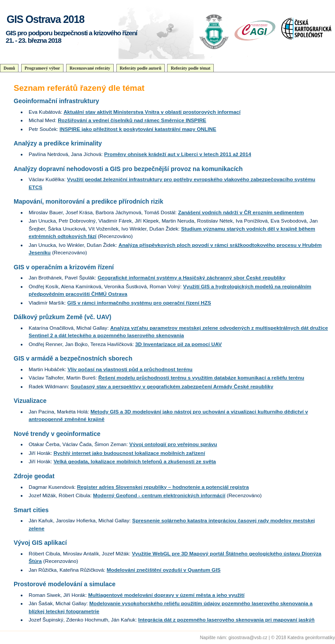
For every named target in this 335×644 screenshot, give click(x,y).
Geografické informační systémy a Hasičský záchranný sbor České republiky (191, 277)
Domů (9, 68)
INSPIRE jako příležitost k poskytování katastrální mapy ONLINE (138, 129)
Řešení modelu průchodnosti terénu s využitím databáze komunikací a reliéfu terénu (201, 378)
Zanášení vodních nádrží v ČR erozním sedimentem (241, 212)
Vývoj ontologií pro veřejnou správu (173, 444)
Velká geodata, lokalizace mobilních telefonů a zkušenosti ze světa (134, 461)
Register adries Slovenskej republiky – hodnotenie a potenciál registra (163, 487)
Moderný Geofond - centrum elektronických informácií (159, 495)
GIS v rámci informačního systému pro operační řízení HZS (139, 303)
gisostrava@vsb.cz (248, 637)
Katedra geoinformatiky (311, 637)
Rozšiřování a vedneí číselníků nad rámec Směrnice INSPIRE (132, 120)
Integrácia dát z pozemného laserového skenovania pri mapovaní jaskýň (226, 620)
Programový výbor (43, 68)
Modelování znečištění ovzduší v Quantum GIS (164, 570)
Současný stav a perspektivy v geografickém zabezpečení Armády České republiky (172, 386)
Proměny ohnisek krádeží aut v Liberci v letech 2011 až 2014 (177, 154)
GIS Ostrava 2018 (45, 19)
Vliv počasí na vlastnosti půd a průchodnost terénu (130, 369)
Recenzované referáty (90, 68)
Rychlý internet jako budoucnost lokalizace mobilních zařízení (129, 453)
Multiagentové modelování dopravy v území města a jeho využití (166, 595)
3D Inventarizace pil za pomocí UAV (179, 344)
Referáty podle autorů (141, 68)
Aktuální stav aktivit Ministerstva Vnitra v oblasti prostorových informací (152, 112)
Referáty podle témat (190, 68)
